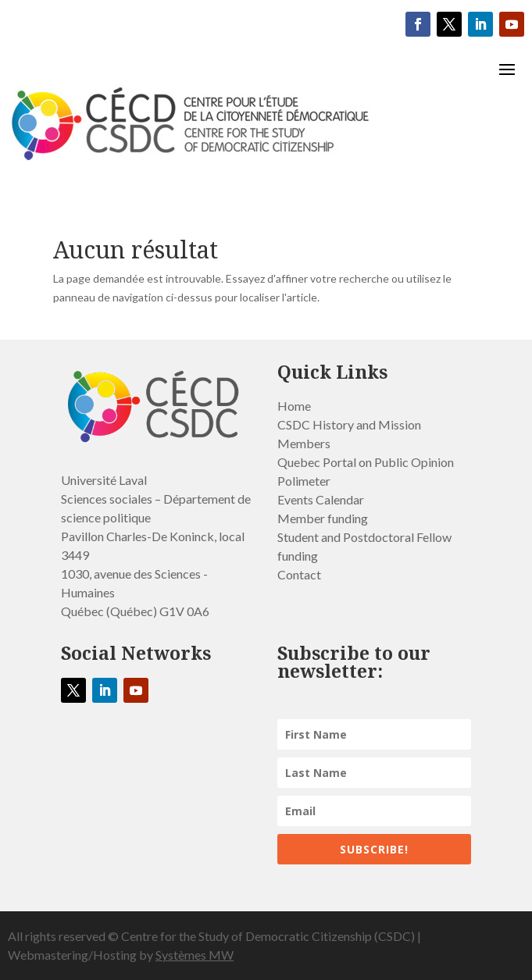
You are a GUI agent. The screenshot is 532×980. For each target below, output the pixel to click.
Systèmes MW (195, 955)
